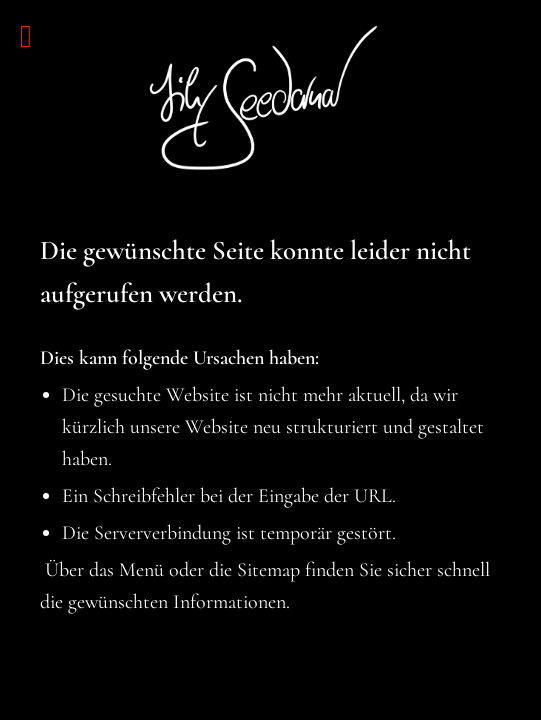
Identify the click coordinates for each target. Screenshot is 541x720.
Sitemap (268, 570)
